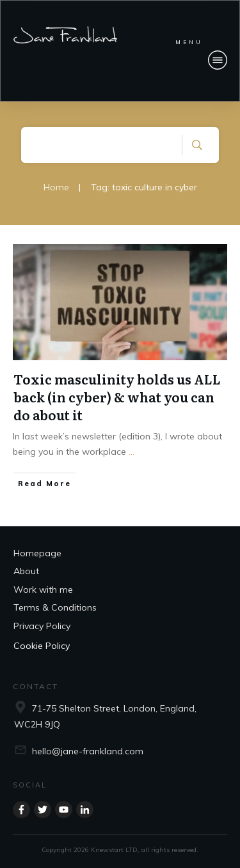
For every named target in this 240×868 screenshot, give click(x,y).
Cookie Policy (42, 646)
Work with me (43, 590)
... (132, 452)
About (26, 571)
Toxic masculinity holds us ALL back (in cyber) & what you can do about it (117, 397)
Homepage (37, 553)
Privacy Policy (42, 626)
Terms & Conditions (55, 607)
